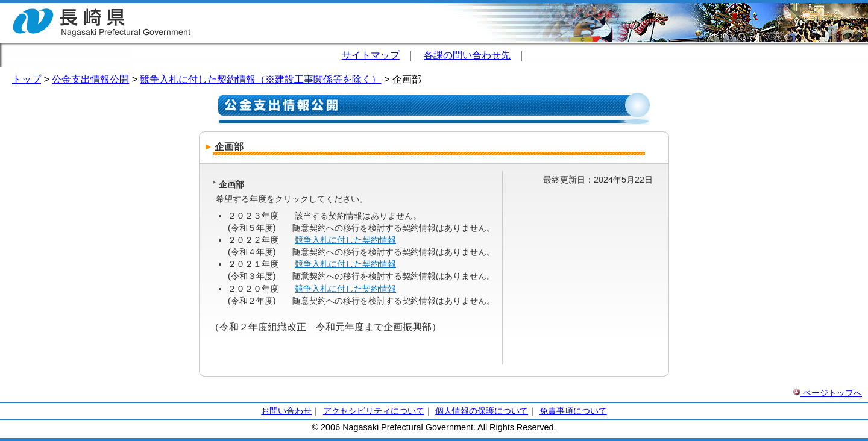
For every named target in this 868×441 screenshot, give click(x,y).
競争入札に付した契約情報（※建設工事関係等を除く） (260, 79)
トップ (27, 79)
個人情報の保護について (482, 411)
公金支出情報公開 (90, 79)
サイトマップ (371, 55)
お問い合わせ (286, 411)
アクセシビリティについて (374, 411)
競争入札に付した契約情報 (345, 240)
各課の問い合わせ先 (467, 55)
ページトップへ (828, 393)
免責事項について (573, 411)
